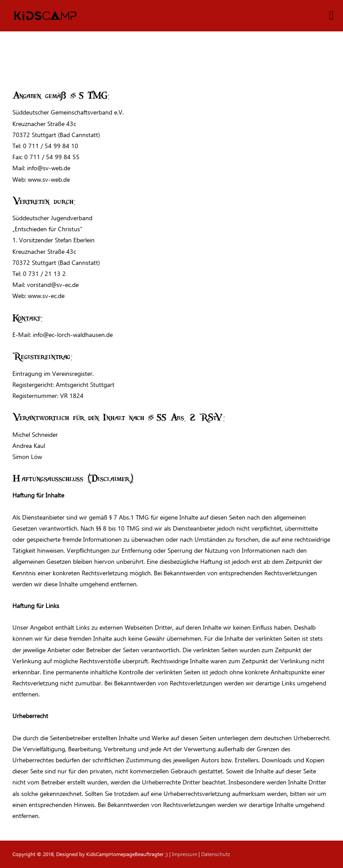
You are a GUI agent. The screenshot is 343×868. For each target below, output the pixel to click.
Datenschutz (215, 854)
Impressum (185, 854)
